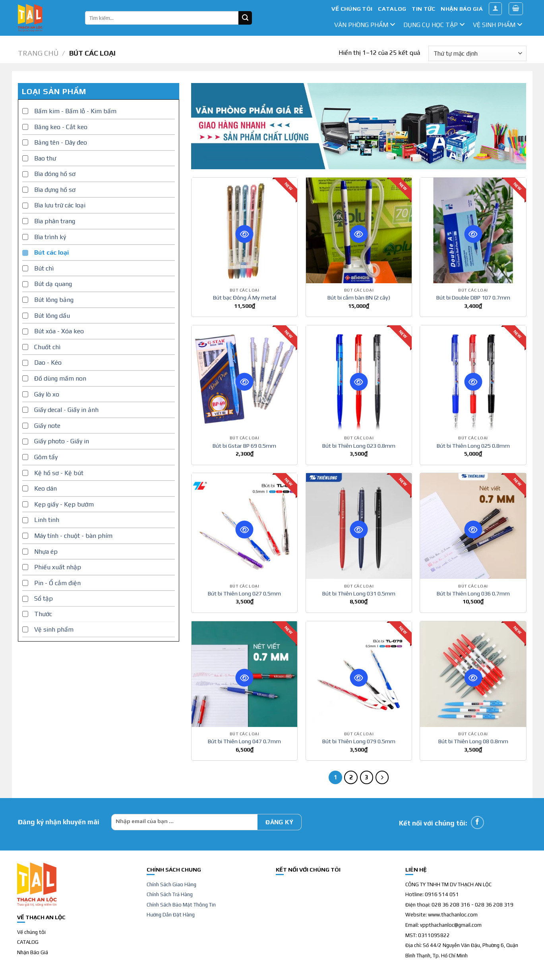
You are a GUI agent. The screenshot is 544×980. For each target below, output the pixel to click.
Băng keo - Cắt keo (61, 127)
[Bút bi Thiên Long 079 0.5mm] (359, 674)
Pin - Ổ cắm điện (57, 583)
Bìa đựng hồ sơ (55, 190)
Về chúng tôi (31, 932)
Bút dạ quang (53, 284)
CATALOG (392, 9)
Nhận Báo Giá (33, 952)
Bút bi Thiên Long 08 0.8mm (473, 741)
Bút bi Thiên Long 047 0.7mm (244, 741)
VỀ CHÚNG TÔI (352, 9)
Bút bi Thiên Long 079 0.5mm (359, 741)
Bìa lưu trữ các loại (60, 205)
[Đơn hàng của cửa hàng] (477, 53)
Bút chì (44, 268)
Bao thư (45, 158)
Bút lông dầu (52, 316)
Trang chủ (38, 53)
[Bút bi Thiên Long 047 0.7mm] (244, 674)
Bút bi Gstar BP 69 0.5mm (244, 446)
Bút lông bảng (54, 300)
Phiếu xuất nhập (58, 567)
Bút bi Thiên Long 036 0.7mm (473, 593)
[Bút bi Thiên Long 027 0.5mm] (244, 526)
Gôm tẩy (46, 457)
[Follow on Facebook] (477, 822)
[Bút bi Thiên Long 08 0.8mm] (473, 674)
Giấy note (47, 426)
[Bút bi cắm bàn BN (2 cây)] (359, 230)
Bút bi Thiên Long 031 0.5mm (359, 593)
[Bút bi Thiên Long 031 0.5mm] (359, 526)
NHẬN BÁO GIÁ (462, 9)
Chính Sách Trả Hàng (170, 894)
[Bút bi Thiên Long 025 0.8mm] (473, 378)
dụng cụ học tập (434, 25)
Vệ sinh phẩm (498, 25)
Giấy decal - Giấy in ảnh (66, 410)
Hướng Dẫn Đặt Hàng (171, 915)
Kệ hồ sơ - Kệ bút (59, 473)
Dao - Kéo (48, 362)
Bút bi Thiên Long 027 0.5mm (244, 593)
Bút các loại (51, 252)
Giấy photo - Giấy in (62, 441)
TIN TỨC (423, 9)
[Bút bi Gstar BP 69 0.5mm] (244, 378)
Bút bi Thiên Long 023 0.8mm (359, 446)
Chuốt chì (47, 347)
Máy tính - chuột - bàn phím (73, 536)
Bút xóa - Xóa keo (59, 331)
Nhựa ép (46, 552)
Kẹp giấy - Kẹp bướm (64, 504)
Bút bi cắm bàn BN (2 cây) (359, 298)
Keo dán (45, 488)
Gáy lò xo (47, 394)
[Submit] (245, 18)
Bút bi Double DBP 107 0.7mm (473, 298)
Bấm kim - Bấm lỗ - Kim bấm (75, 111)
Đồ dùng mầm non (60, 378)
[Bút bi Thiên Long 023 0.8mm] (359, 378)
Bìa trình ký (50, 237)
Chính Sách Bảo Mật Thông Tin (181, 905)
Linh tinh (47, 520)
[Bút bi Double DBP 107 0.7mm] (473, 230)
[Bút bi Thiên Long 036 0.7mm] (473, 526)
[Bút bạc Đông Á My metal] (244, 230)
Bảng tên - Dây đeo (61, 142)
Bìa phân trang (55, 221)
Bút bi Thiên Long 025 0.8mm (473, 446)
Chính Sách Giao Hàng (171, 884)
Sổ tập (44, 598)
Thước (43, 614)
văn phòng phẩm (365, 25)
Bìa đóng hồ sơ (55, 174)
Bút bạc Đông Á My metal (245, 298)
